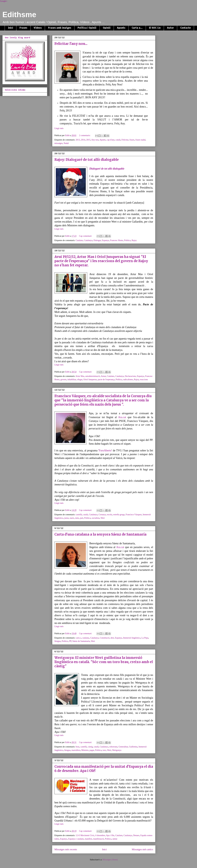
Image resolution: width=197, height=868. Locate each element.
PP (70, 641)
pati (82, 518)
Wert (103, 518)
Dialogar (97, 240)
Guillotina (133, 747)
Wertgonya (117, 750)
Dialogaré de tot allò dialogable (107, 169)
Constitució (105, 638)
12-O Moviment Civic (85, 835)
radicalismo (128, 379)
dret (112, 638)
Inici (11, 28)
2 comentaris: (85, 135)
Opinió (107, 28)
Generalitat (123, 747)
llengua (58, 641)
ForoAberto (105, 450)
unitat (115, 839)
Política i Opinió (87, 28)
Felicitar (125, 140)
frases (132, 140)
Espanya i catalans (76, 839)
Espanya (105, 240)
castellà (79, 515)
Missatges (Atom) (110, 860)
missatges (58, 143)
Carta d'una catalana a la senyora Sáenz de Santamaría (100, 534)
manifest (88, 839)
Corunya (102, 515)
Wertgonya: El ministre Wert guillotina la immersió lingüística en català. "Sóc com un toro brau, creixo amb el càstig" (104, 662)
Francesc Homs (117, 240)
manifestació (99, 839)
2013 (78, 140)
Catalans (79, 240)
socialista (96, 518)
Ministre (85, 750)
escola (110, 515)
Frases (23, 28)
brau (78, 747)
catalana (86, 638)
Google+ (4, 1)
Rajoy (134, 240)
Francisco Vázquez (134, 515)
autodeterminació (93, 376)
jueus (66, 518)
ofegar (80, 379)
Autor (170, 28)
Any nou (95, 140)
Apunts (121, 28)
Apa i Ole (110, 835)
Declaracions (130, 376)
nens (77, 518)
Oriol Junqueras (90, 379)
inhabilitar (72, 379)
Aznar (103, 376)
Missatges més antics (142, 849)
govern (63, 379)
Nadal (66, 143)
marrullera (76, 750)
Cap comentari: (86, 236)
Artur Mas (80, 376)
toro (104, 750)
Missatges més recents (66, 849)
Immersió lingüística (132, 638)
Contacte (185, 28)
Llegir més (59, 128)
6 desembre (100, 835)
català (118, 140)
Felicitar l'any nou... (71, 44)
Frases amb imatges (60, 28)
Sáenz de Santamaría (81, 641)
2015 (88, 140)
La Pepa (145, 638)
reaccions (144, 379)
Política (127, 240)
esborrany (113, 747)
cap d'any (111, 140)
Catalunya (88, 240)
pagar (92, 750)
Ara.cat (122, 417)
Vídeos (38, 28)
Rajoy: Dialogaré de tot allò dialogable (87, 160)
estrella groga (119, 515)
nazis (72, 518)
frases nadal (140, 140)
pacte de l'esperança (106, 379)
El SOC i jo (155, 28)
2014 (83, 140)
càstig (90, 747)
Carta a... (137, 28)
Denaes (136, 835)
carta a (78, 638)
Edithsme (19, 15)
